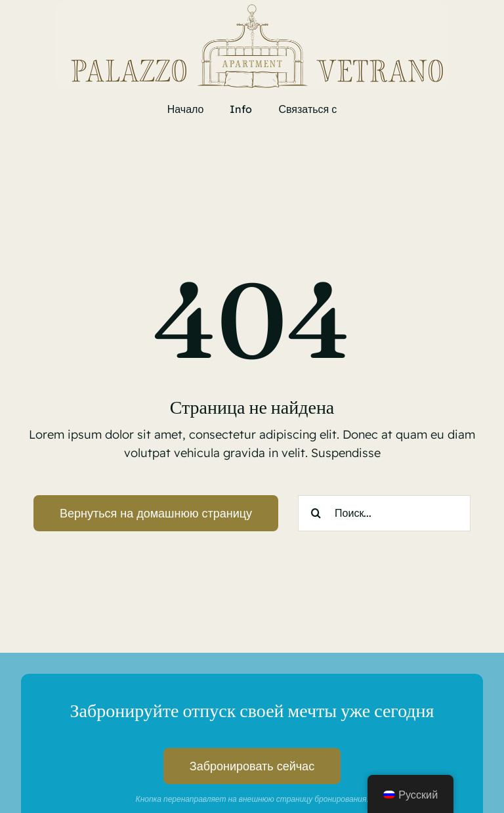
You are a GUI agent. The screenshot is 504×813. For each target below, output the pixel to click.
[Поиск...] (384, 513)
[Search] (316, 513)
